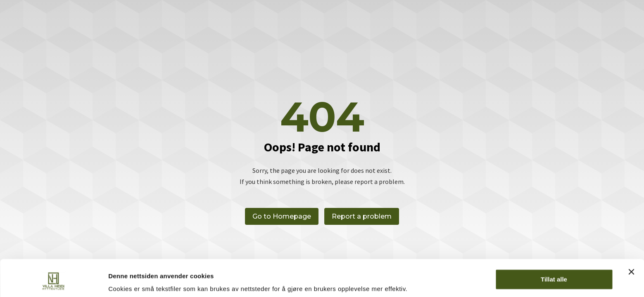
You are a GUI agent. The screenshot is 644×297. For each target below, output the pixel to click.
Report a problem (362, 216)
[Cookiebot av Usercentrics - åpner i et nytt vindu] (53, 281)
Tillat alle (554, 249)
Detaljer (120, 281)
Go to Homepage (282, 216)
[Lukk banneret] (631, 241)
